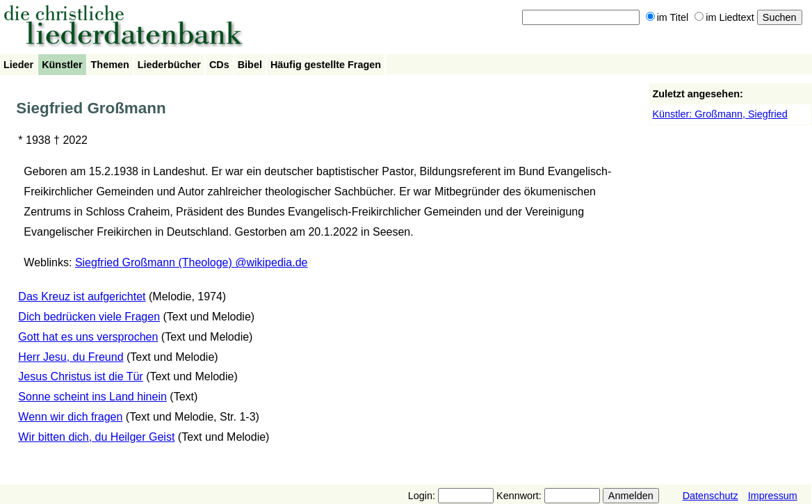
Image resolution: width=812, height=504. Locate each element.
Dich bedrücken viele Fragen (89, 317)
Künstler (62, 65)
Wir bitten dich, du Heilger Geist (96, 437)
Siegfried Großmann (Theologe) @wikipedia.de (192, 262)
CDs (219, 65)
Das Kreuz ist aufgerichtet (82, 296)
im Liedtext (724, 17)
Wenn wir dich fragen (70, 417)
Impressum (773, 496)
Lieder (18, 65)
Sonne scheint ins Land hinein (92, 397)
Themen (110, 65)
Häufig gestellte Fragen (326, 65)
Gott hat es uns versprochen (88, 337)
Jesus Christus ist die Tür (80, 376)
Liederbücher (169, 65)
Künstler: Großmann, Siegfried (720, 114)
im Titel (667, 17)
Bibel (250, 65)
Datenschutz (710, 496)
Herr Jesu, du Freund (71, 357)
